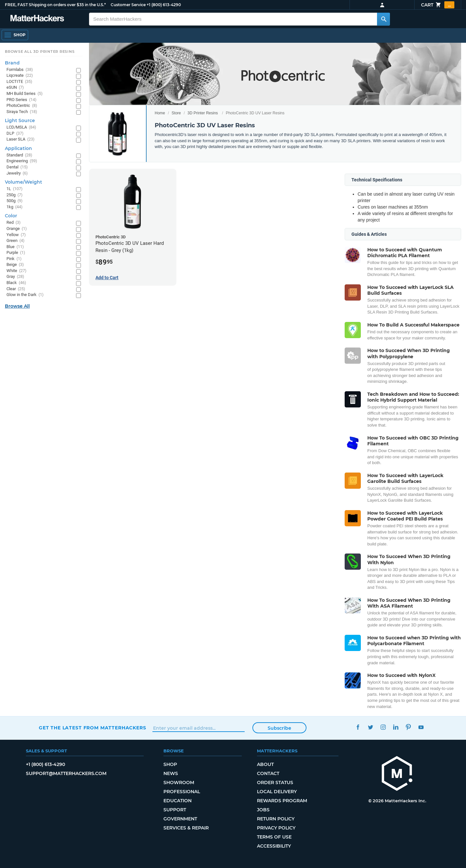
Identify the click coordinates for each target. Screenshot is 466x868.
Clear (16, 289)
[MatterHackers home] (397, 774)
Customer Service (128, 5)
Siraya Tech (22, 112)
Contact (268, 773)
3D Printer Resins (203, 113)
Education (178, 801)
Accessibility (274, 846)
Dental (17, 167)
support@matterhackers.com (66, 773)
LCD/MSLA (21, 127)
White (17, 271)
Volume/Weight (23, 182)
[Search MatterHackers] (383, 19)
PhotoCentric (22, 106)
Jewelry (17, 173)
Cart (438, 5)
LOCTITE (19, 82)
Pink (14, 259)
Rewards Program (282, 801)
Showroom (179, 782)
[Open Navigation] (15, 35)
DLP (15, 134)
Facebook (358, 727)
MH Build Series (25, 94)
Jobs (263, 810)
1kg (15, 207)
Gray (15, 277)
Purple (16, 253)
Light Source (20, 120)
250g (15, 195)
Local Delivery (277, 792)
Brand (12, 63)
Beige (15, 265)
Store (176, 113)
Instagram (383, 727)
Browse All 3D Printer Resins (40, 51)
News (171, 773)
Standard (19, 155)
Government (180, 819)
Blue (15, 247)
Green (16, 241)
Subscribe (279, 728)
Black (16, 283)
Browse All (17, 306)
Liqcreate (20, 76)
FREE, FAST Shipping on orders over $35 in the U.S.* (55, 5)
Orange (17, 229)
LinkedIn (396, 727)
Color (11, 216)
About (265, 764)
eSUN (15, 88)
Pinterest (408, 727)
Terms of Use (274, 837)
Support (175, 810)
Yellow (16, 235)
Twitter (370, 727)
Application (18, 148)
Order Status (275, 782)
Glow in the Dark (25, 295)
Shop (170, 764)
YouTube (421, 727)
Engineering (22, 161)
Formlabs (20, 70)
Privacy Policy (276, 828)
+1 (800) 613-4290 (164, 5)
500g (15, 201)
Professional (182, 792)
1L (15, 189)
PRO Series (22, 100)
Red (14, 223)
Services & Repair (186, 828)
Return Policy (276, 819)
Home (160, 113)
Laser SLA (21, 139)
